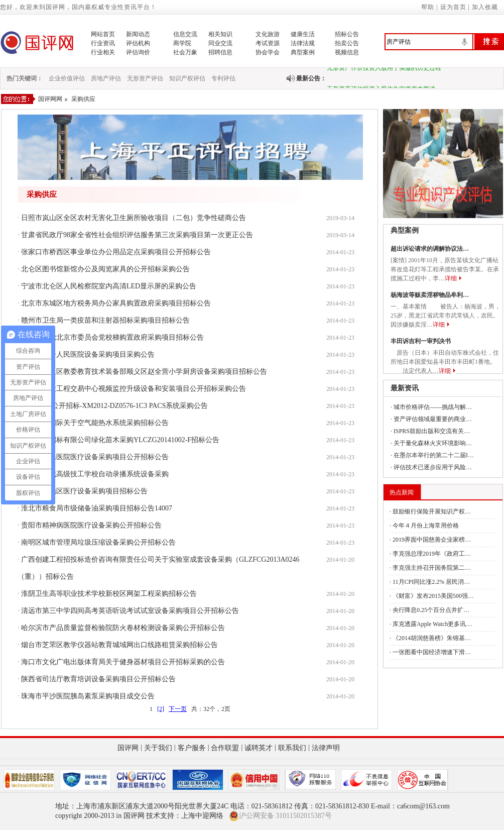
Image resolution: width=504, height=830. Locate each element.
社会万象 (185, 52)
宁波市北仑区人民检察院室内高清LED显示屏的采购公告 (109, 286)
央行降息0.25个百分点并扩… (431, 610)
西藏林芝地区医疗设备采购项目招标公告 (84, 491)
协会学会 (268, 52)
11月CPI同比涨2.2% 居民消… (431, 582)
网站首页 (103, 34)
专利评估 (223, 78)
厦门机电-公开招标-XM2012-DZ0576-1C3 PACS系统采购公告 (114, 406)
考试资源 (268, 43)
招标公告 (347, 34)
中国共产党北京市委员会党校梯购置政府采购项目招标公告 (112, 337)
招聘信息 (220, 52)
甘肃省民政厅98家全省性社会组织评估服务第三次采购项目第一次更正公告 (137, 235)
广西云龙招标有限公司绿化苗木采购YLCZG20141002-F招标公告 (120, 440)
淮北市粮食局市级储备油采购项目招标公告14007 (97, 508)
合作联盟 (225, 748)
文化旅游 (268, 34)
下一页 (178, 709)
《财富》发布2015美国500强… (433, 596)
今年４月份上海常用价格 (426, 526)
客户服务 (192, 748)
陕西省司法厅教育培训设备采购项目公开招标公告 (98, 679)
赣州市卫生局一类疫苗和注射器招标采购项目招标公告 (105, 320)
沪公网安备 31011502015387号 (280, 816)
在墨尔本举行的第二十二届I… (434, 455)
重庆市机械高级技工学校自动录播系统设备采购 (95, 474)
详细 (451, 278)
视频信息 (347, 52)
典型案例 (303, 52)
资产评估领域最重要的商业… (433, 419)
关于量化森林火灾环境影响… (433, 443)
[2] (161, 709)
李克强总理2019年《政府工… (432, 554)
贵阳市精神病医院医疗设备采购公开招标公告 (91, 525)
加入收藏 (485, 7)
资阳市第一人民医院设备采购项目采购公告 (88, 354)
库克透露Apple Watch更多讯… (432, 624)
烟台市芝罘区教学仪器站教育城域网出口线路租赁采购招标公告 (119, 645)
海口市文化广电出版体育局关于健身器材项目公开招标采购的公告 (123, 662)
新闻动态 (138, 34)
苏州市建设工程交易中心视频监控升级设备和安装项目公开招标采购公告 (134, 389)
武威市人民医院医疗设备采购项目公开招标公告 (95, 457)
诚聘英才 (259, 748)
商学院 (182, 43)
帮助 (428, 7)
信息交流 (185, 34)
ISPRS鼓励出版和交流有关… (432, 431)
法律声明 (326, 748)
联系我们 (292, 748)
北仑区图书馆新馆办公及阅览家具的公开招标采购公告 (105, 269)
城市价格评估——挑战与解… (433, 407)
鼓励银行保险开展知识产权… (432, 511)
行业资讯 (103, 43)
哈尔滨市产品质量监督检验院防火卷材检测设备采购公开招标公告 (123, 628)
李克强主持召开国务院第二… (432, 568)
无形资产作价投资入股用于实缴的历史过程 (384, 70)
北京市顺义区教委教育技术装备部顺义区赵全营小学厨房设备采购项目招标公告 (144, 372)
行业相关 (103, 52)
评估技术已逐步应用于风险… (433, 467)
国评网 (128, 748)
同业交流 (220, 43)
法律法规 (303, 43)
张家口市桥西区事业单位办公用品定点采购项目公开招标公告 (116, 252)
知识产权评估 (187, 78)
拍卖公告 (347, 43)
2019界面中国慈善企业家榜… (432, 540)
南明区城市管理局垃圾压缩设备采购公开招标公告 (98, 542)
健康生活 (303, 34)
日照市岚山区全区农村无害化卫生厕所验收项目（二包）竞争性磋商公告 (134, 218)
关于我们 (158, 748)
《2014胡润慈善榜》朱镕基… (432, 638)
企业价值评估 (67, 78)
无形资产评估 (145, 78)
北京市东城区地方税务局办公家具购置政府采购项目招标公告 (116, 303)
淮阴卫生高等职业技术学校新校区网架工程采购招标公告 (109, 594)
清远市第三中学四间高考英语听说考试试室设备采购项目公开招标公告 (130, 611)
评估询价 (138, 52)
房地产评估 (106, 78)
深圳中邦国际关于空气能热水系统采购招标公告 (95, 423)
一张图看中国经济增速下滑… (432, 652)
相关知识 (220, 34)
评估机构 (138, 43)
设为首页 (453, 7)
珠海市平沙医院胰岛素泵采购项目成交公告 (88, 696)
